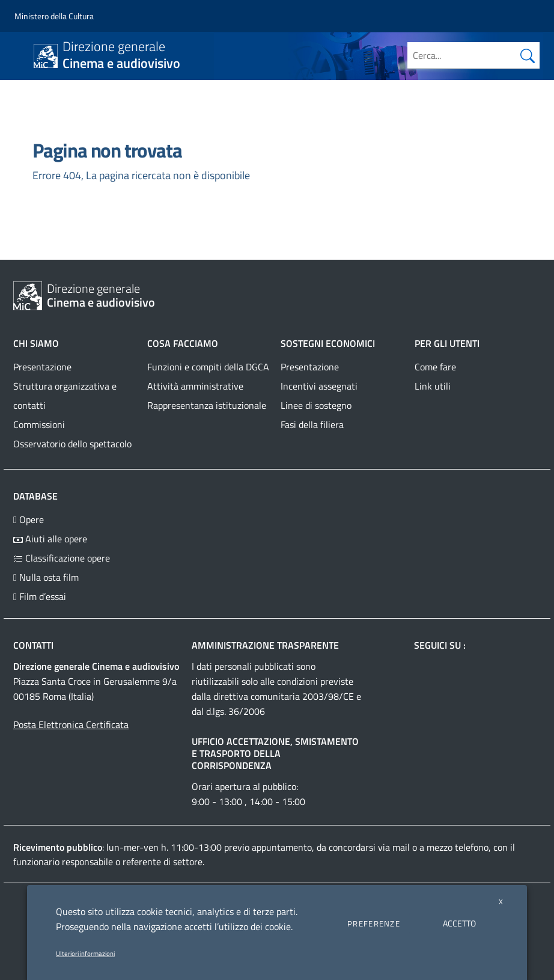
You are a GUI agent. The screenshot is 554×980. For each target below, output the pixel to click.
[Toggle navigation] (20, 55)
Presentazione (42, 367)
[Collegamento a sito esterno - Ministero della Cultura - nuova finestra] (54, 16)
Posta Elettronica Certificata (71, 724)
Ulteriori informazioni (85, 954)
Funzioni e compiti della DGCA (208, 367)
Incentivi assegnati (319, 386)
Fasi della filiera (312, 424)
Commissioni (39, 424)
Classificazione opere (62, 558)
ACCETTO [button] (459, 923)
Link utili (433, 386)
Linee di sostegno (316, 405)
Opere (29, 519)
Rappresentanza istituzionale (207, 405)
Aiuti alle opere (50, 539)
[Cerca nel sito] (528, 55)
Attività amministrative (195, 386)
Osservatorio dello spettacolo (72, 444)
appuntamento (282, 847)
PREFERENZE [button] (374, 923)
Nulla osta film (46, 577)
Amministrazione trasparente (265, 645)
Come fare (435, 367)
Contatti (33, 645)
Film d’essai (40, 596)
